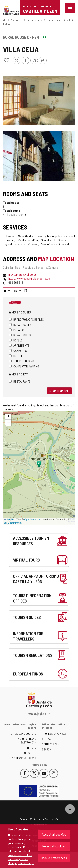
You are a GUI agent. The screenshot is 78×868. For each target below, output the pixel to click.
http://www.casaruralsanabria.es (29, 278)
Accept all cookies (54, 834)
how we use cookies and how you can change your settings (21, 859)
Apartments (19, 345)
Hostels (17, 356)
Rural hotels (20, 335)
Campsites (18, 351)
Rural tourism (31, 20)
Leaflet (9, 520)
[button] (8, 417)
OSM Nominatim (13, 523)
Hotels (16, 340)
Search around (59, 391)
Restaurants (20, 381)
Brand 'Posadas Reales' (27, 319)
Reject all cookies (54, 846)
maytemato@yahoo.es (22, 274)
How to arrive (14, 291)
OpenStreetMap (33, 520)
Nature (15, 20)
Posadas (17, 330)
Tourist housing (21, 361)
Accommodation (53, 20)
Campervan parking (24, 366)
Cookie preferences (54, 858)
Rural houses (20, 325)
